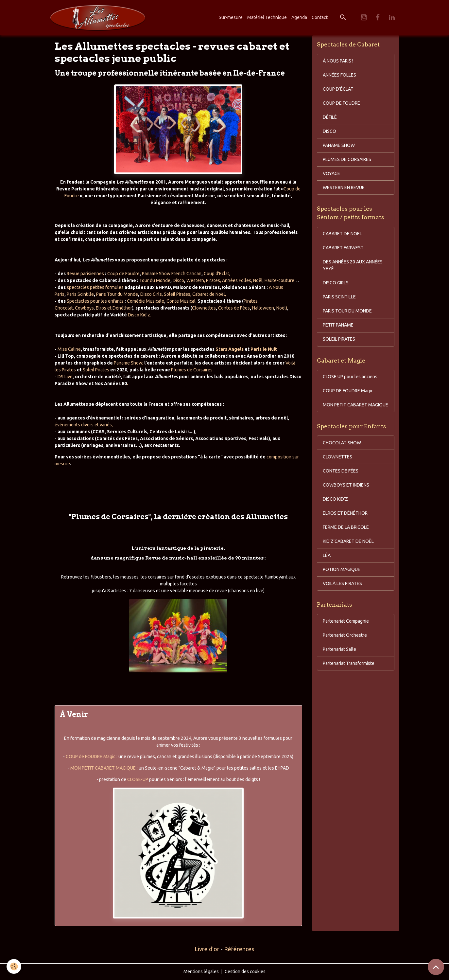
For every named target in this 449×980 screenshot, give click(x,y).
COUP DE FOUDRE (341, 103)
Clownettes (204, 308)
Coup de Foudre (123, 274)
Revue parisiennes (85, 274)
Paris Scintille (80, 294)
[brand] (99, 18)
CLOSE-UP (138, 779)
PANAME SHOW (339, 145)
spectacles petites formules (95, 287)
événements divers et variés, (84, 425)
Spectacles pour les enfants (95, 301)
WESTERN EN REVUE (344, 187)
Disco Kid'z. (139, 315)
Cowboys (84, 308)
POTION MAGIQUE (342, 569)
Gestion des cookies (245, 971)
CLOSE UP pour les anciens (350, 377)
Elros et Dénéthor (114, 308)
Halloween (263, 308)
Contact (320, 17)
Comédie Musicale (146, 301)
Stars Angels (230, 349)
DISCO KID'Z (335, 499)
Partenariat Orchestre (345, 635)
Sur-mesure (231, 17)
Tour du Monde (155, 280)
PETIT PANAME (338, 325)
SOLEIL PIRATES (339, 339)
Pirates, (214, 280)
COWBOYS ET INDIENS (346, 485)
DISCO (329, 131)
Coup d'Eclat (216, 274)
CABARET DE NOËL (342, 234)
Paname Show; (129, 363)
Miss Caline (69, 349)
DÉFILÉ (330, 117)
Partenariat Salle (339, 649)
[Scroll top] (436, 967)
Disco (178, 280)
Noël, (258, 280)
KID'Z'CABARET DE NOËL (348, 541)
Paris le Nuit (264, 349)
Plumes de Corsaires (192, 370)
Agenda (299, 17)
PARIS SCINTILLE (339, 297)
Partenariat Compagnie (346, 621)
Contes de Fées (234, 308)
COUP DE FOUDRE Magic (348, 391)
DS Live (65, 377)
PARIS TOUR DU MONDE (347, 311)
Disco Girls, (152, 294)
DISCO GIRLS (336, 283)
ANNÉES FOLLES (339, 75)
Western (195, 280)
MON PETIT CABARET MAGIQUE (103, 768)
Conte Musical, (181, 301)
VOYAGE (331, 173)
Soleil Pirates (177, 294)
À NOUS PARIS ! (338, 61)
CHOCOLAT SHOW (342, 443)
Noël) (282, 308)
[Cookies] (14, 966)
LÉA (327, 555)
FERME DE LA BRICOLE (346, 527)
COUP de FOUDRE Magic (91, 757)
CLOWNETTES (337, 457)
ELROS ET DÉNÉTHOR (345, 513)
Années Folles (237, 280)
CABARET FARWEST (343, 248)
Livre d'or (207, 949)
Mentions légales (201, 971)
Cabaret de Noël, (209, 294)
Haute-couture (279, 280)
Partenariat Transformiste (349, 663)
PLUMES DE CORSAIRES (347, 159)
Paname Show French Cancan (172, 274)
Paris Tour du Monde (117, 294)
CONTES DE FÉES (341, 471)
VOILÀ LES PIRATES (342, 583)
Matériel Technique (267, 17)
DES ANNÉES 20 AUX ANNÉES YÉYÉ (353, 265)
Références (239, 949)
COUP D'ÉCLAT (338, 89)
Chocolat (64, 308)
